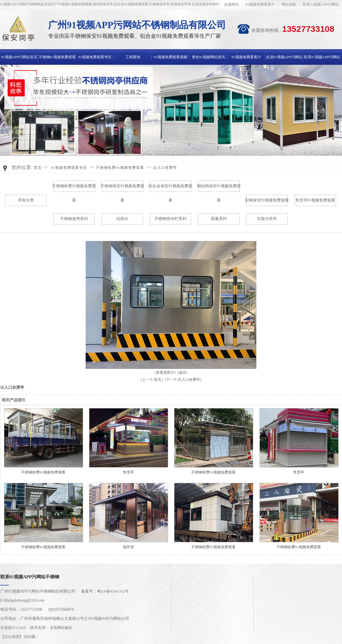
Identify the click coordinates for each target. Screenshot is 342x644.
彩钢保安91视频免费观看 (267, 200)
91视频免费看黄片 (260, 4)
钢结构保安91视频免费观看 (219, 189)
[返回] (183, 372)
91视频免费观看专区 (95, 57)
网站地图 (289, 4)
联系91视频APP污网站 (321, 4)
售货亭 (128, 472)
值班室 (128, 547)
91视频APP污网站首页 (19, 57)
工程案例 (133, 57)
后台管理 (12, 637)
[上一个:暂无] (152, 380)
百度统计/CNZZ (13, 628)
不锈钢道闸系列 (74, 219)
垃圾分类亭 (267, 219)
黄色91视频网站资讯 (208, 57)
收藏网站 (232, 4)
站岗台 (122, 219)
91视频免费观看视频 (171, 57)
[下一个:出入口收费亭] (183, 380)
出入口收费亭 (165, 168)
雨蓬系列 (219, 219)
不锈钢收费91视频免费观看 (120, 168)
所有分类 (26, 200)
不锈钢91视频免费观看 (57, 57)
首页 (38, 168)
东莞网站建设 (61, 628)
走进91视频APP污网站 (284, 57)
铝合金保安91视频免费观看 (170, 189)
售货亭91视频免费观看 (315, 200)
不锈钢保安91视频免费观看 (122, 189)
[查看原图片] (165, 372)
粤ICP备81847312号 (113, 591)
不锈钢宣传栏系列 (170, 219)
